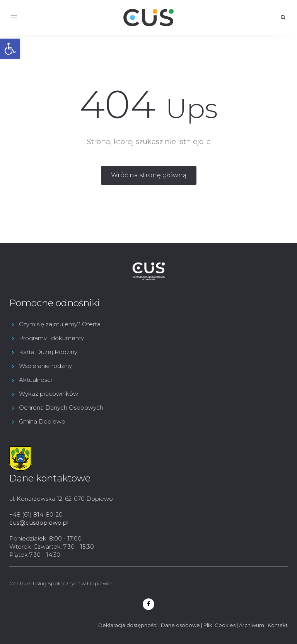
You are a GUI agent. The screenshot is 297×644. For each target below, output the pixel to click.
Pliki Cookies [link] (219, 625)
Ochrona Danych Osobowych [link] (61, 408)
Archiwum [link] (252, 625)
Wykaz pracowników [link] (49, 394)
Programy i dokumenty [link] (51, 338)
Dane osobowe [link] (180, 625)
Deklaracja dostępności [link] (128, 625)
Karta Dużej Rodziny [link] (48, 352)
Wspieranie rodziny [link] (45, 366)
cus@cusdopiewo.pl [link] (39, 523)
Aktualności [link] (35, 380)
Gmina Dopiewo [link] (42, 421)
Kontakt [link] (278, 625)
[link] (10, 49)
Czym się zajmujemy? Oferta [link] (60, 324)
